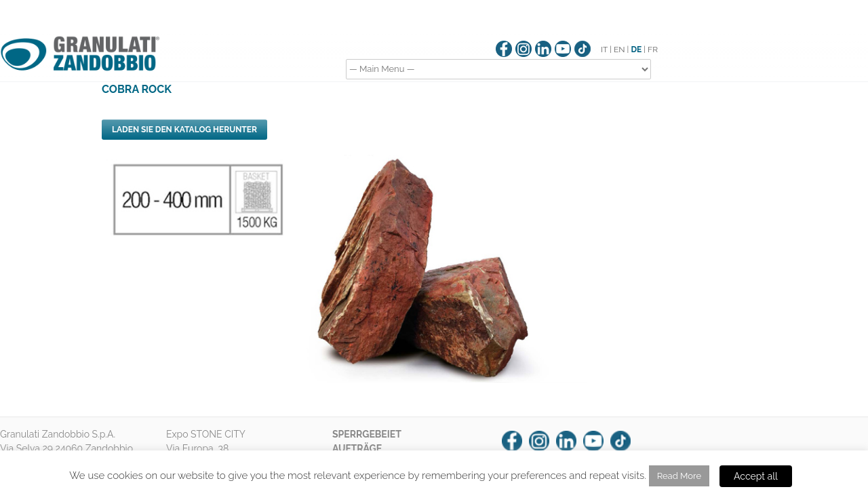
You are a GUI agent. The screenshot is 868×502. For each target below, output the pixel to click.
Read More (679, 476)
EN (619, 50)
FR (653, 50)
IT (604, 50)
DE (636, 50)
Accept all (756, 476)
